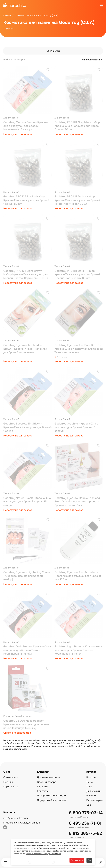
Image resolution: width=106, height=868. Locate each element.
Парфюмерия (94, 800)
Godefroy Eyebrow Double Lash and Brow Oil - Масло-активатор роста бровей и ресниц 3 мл (77, 502)
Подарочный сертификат (52, 800)
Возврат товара (47, 782)
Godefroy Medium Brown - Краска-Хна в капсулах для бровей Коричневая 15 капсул (26, 126)
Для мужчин (94, 791)
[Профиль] (101, 863)
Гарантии (43, 787)
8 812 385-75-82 (85, 833)
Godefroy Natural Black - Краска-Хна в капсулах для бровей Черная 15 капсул (27, 502)
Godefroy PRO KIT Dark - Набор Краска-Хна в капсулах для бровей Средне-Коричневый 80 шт (77, 275)
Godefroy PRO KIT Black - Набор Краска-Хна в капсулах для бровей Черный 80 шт (26, 200)
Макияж (91, 796)
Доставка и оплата (48, 777)
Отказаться (77, 860)
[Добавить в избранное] (48, 70)
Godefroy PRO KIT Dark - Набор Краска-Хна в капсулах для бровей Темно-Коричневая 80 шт (77, 200)
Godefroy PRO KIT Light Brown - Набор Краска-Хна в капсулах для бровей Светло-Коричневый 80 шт (26, 275)
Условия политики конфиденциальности (44, 854)
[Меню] (5, 862)
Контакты (43, 791)
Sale (89, 805)
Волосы (91, 777)
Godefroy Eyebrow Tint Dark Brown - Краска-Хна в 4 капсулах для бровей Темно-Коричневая (79, 349)
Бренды (8, 782)
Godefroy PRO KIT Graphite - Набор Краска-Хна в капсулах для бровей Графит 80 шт (77, 126)
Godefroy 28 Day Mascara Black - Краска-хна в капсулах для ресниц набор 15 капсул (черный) (26, 724)
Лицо (90, 782)
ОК (89, 860)
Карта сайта (11, 787)
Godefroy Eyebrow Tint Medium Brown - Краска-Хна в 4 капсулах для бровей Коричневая (25, 349)
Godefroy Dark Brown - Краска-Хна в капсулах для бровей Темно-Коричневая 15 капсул (27, 650)
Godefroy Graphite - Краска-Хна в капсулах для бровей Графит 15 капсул (76, 427)
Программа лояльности (51, 796)
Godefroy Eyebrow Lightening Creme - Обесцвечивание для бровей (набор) (27, 576)
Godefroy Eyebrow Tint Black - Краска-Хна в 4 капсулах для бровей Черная (27, 427)
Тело (89, 787)
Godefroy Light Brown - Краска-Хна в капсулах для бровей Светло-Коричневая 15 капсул (79, 650)
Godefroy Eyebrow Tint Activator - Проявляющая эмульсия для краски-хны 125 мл (78, 576)
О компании (11, 777)
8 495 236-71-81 (85, 823)
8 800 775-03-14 (86, 813)
